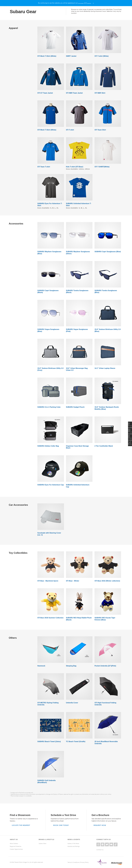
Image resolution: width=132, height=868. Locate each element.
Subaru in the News (73, 843)
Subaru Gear (43, 843)
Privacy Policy (84, 862)
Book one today (61, 825)
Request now (100, 825)
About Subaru (14, 843)
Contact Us (100, 849)
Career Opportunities (16, 849)
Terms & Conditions (73, 862)
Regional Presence (16, 846)
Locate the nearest (21, 825)
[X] (99, 3)
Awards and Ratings (74, 846)
